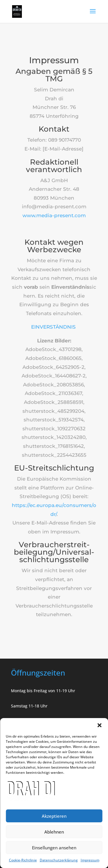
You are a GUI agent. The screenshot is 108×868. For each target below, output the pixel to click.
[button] (99, 725)
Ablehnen (54, 832)
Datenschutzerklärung (59, 860)
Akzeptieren (54, 816)
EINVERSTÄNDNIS (54, 321)
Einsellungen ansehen (54, 848)
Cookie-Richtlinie (23, 860)
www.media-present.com (54, 209)
